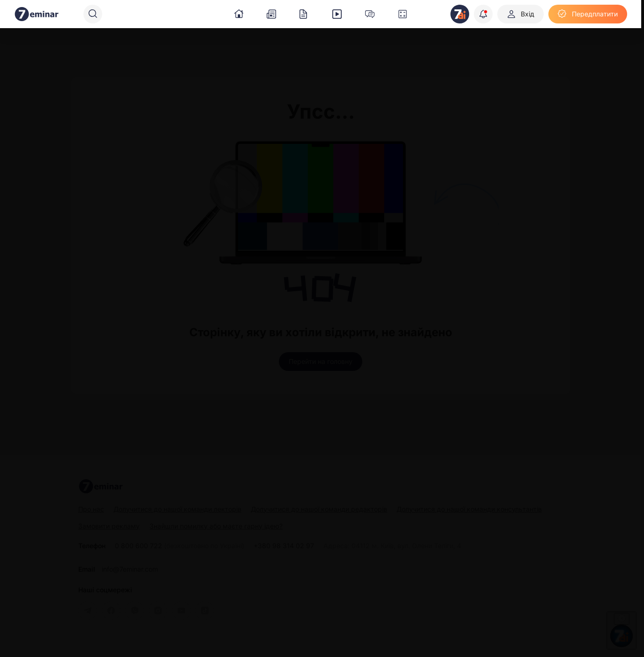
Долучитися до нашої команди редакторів (319, 509)
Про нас (91, 509)
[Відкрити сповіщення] (483, 14)
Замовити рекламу (109, 526)
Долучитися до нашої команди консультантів (469, 509)
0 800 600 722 (180, 546)
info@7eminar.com (130, 569)
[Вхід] (520, 14)
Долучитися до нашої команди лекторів (177, 509)
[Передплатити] (588, 14)
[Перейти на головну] (321, 362)
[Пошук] (93, 14)
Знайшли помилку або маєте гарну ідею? (216, 526)
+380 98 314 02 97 (284, 546)
